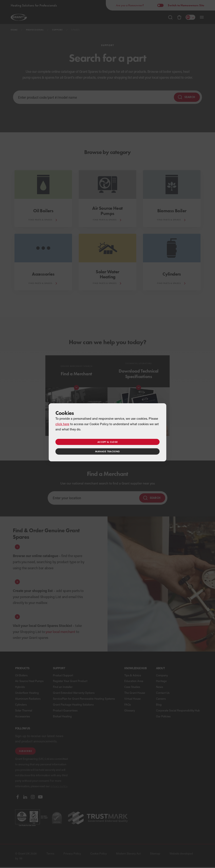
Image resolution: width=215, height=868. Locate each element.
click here (62, 424)
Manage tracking (107, 451)
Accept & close (107, 442)
